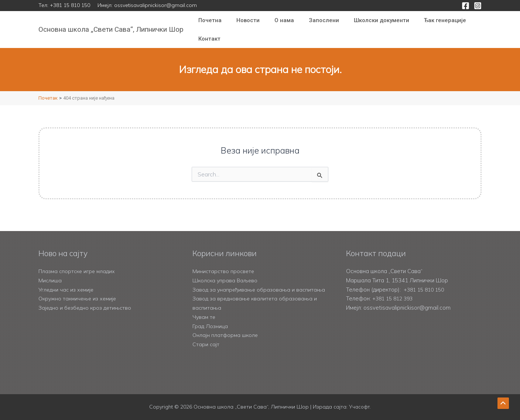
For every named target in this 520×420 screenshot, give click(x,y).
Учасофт (359, 407)
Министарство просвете (224, 262)
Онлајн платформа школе (226, 335)
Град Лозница (211, 326)
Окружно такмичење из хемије (79, 290)
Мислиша (50, 271)
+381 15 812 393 (394, 290)
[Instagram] (478, 6)
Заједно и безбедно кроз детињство (87, 298)
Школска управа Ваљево (226, 271)
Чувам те (204, 317)
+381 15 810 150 (70, 5)
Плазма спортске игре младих (78, 262)
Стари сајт (206, 344)
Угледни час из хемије (67, 280)
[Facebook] (466, 6)
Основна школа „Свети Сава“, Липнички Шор (111, 29)
